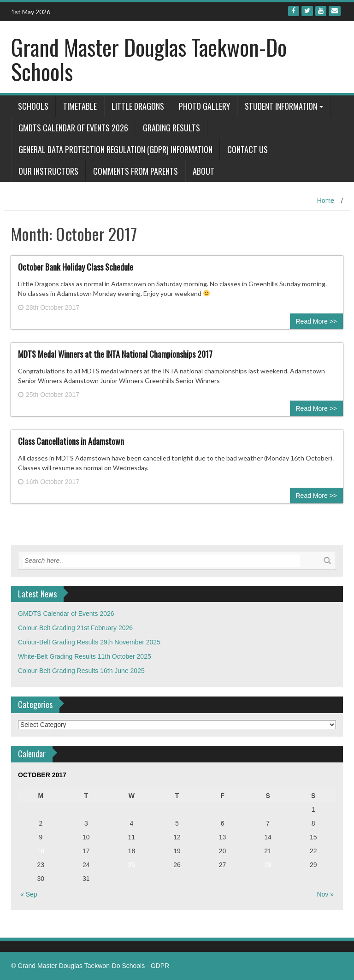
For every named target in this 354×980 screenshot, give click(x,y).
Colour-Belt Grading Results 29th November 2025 (89, 642)
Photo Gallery (204, 106)
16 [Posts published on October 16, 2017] (41, 851)
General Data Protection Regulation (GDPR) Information (115, 149)
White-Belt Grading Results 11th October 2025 (85, 656)
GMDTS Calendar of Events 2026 (73, 128)
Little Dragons (138, 106)
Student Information (281, 106)
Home (326, 201)
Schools (33, 106)
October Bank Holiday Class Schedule (76, 267)
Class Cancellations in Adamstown (71, 441)
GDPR (160, 966)
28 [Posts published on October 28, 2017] (268, 865)
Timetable (80, 106)
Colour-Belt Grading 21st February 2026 (75, 628)
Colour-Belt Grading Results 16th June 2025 (81, 671)
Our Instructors (48, 171)
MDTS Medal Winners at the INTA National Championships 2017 (115, 354)
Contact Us (248, 149)
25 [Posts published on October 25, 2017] (132, 865)
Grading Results (171, 128)
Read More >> (317, 321)
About (204, 171)
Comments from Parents (136, 171)
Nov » (325, 894)
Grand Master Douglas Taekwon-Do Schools (149, 59)
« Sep (29, 894)
